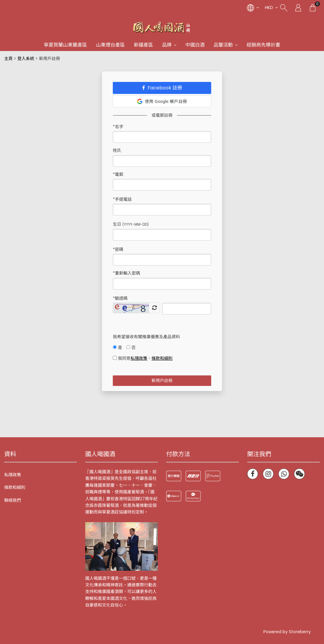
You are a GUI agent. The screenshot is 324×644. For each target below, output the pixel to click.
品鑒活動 (223, 45)
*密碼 (118, 249)
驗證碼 (120, 298)
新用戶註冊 (162, 381)
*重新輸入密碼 (126, 273)
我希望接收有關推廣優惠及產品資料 (146, 337)
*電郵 (118, 174)
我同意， (143, 358)
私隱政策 (13, 475)
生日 (131, 224)
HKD (269, 8)
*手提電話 (122, 199)
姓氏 (117, 150)
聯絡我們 (13, 500)
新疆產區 (143, 45)
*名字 (118, 127)
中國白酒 (195, 45)
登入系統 (26, 59)
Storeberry (300, 632)
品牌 (167, 45)
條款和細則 (15, 487)
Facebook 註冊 (162, 88)
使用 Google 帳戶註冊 (162, 101)
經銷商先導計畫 (263, 45)
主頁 (8, 59)
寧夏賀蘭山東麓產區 (65, 45)
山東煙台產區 (110, 45)
